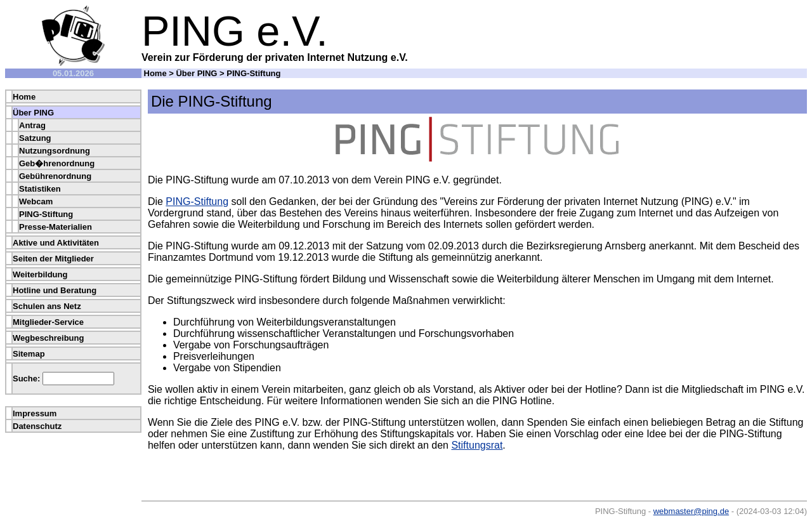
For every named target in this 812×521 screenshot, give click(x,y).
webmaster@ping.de (691, 511)
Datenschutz (37, 426)
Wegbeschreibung (48, 338)
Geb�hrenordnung (57, 163)
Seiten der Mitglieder (53, 259)
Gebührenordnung (55, 176)
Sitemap (29, 354)
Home (155, 73)
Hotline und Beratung (55, 290)
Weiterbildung (40, 274)
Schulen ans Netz (47, 306)
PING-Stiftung (46, 214)
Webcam (36, 201)
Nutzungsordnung (55, 151)
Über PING (196, 73)
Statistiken (40, 189)
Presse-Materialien (56, 227)
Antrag (32, 125)
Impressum (35, 413)
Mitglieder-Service (48, 322)
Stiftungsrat (477, 445)
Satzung (35, 138)
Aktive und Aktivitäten (56, 243)
